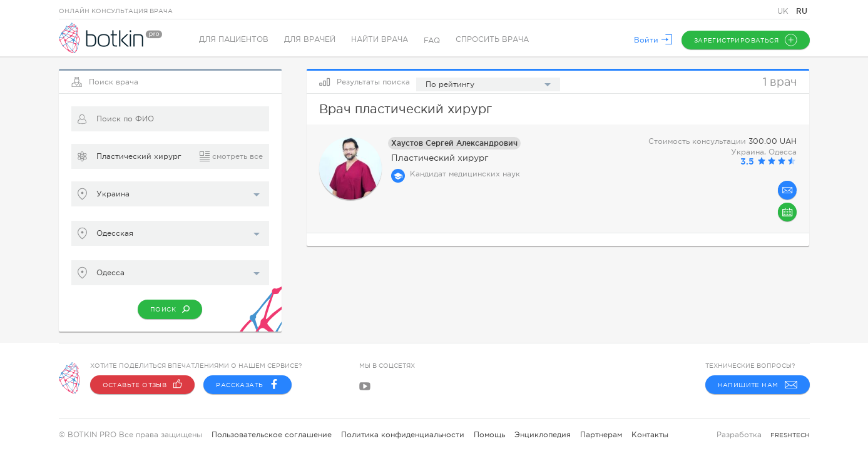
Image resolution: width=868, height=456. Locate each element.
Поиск (170, 309)
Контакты (650, 435)
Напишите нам (758, 385)
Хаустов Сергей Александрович (454, 143)
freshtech (790, 435)
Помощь (489, 435)
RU (802, 11)
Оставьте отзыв (143, 385)
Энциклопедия (543, 435)
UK (784, 11)
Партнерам (601, 435)
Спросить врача (493, 41)
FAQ (432, 41)
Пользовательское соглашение (272, 435)
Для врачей (310, 41)
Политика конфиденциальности (403, 435)
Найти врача (380, 41)
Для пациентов (234, 41)
